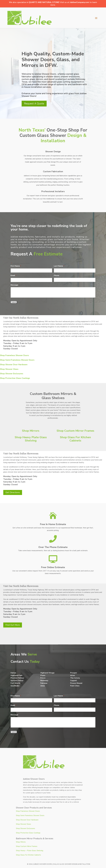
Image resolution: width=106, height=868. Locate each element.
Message (14, 285)
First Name (16, 266)
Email (13, 276)
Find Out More (13, 625)
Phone (56, 275)
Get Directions (13, 492)
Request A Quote (34, 104)
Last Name (59, 266)
